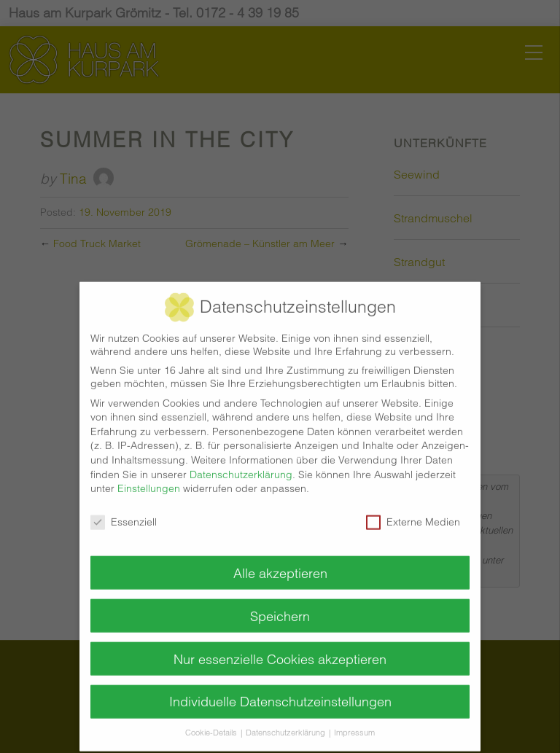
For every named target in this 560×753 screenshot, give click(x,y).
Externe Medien (413, 512)
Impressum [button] (354, 723)
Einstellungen (149, 478)
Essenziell (124, 512)
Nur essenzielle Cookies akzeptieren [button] (280, 649)
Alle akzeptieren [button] (280, 563)
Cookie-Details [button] (212, 723)
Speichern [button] (280, 606)
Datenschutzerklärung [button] (287, 723)
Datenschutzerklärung (241, 464)
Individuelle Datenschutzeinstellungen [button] (280, 692)
